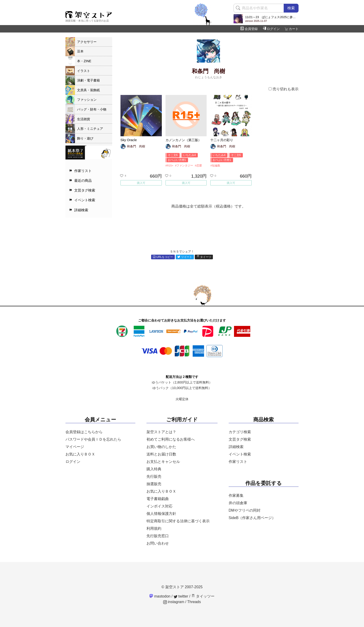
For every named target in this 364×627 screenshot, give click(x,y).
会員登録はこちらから (84, 432)
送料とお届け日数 (161, 454)
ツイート (185, 257)
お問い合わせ (158, 543)
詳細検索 (236, 447)
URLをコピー (163, 257)
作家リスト (238, 462)
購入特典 (154, 469)
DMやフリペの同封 (245, 510)
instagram (174, 602)
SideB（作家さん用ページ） (252, 518)
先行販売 (154, 476)
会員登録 (249, 29)
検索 (291, 8)
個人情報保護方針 (161, 514)
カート (292, 29)
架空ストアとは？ (161, 432)
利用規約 (154, 528)
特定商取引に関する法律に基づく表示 (178, 521)
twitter (181, 596)
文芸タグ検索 (240, 439)
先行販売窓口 (158, 536)
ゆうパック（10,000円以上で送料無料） (182, 388)
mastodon (160, 596)
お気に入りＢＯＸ (80, 454)
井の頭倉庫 (238, 503)
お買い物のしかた (161, 447)
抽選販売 (154, 484)
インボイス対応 (159, 506)
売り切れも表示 (284, 89)
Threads (194, 602)
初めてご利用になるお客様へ (171, 439)
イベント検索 (240, 454)
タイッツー (203, 596)
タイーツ (204, 257)
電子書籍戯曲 (158, 499)
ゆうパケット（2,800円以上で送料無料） (182, 382)
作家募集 (236, 495)
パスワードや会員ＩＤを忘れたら (93, 439)
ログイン (271, 29)
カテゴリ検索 (240, 432)
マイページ (75, 447)
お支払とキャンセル (163, 462)
